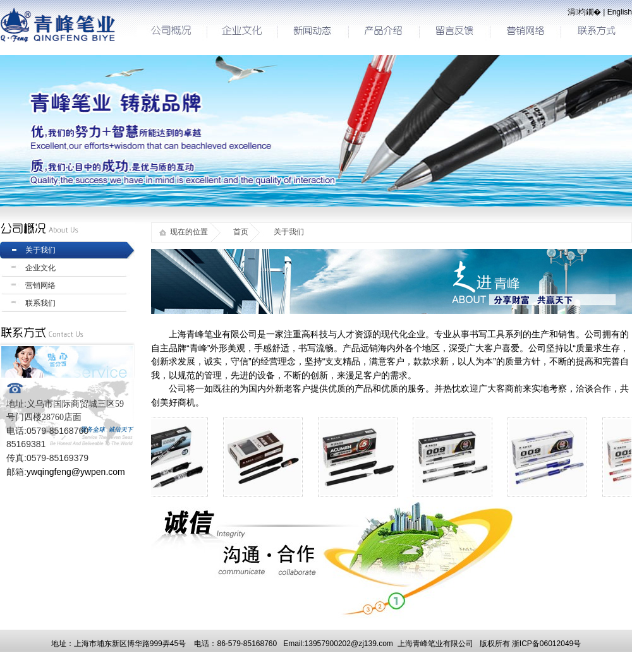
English (620, 12)
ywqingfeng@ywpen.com (76, 472)
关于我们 (40, 250)
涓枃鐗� (584, 12)
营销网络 (40, 285)
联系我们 (40, 303)
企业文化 (40, 268)
